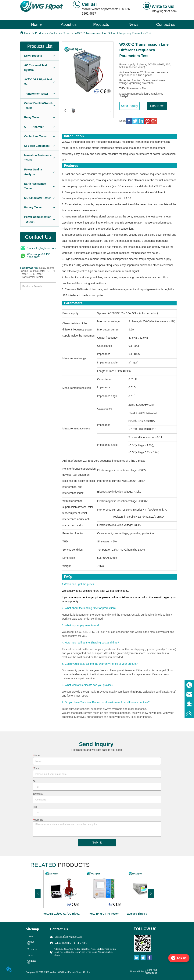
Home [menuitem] (36, 24)
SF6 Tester (36, 274)
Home (28, 33)
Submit (97, 842)
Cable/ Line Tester (60, 33)
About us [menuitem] (69, 24)
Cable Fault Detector (33, 271)
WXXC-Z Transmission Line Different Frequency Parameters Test (113, 33)
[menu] (101, 24)
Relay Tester (47, 268)
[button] (101, 24)
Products (40, 33)
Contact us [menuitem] (166, 24)
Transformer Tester (32, 277)
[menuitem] (101, 24)
